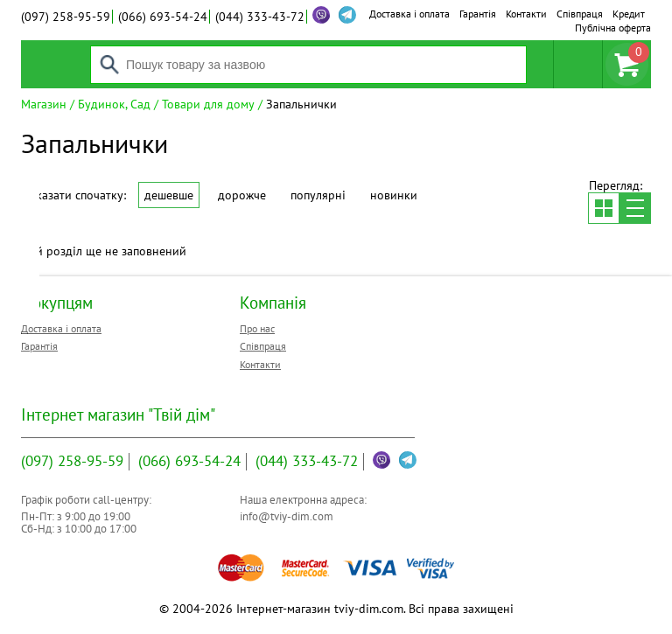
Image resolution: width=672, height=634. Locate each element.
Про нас (257, 328)
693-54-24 (163, 17)
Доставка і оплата (409, 14)
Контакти (526, 14)
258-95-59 (66, 17)
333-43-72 (260, 17)
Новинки (394, 195)
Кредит (629, 14)
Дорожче (242, 195)
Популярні (318, 195)
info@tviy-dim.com (287, 516)
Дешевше (169, 195)
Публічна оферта (613, 28)
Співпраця (580, 14)
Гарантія (478, 14)
